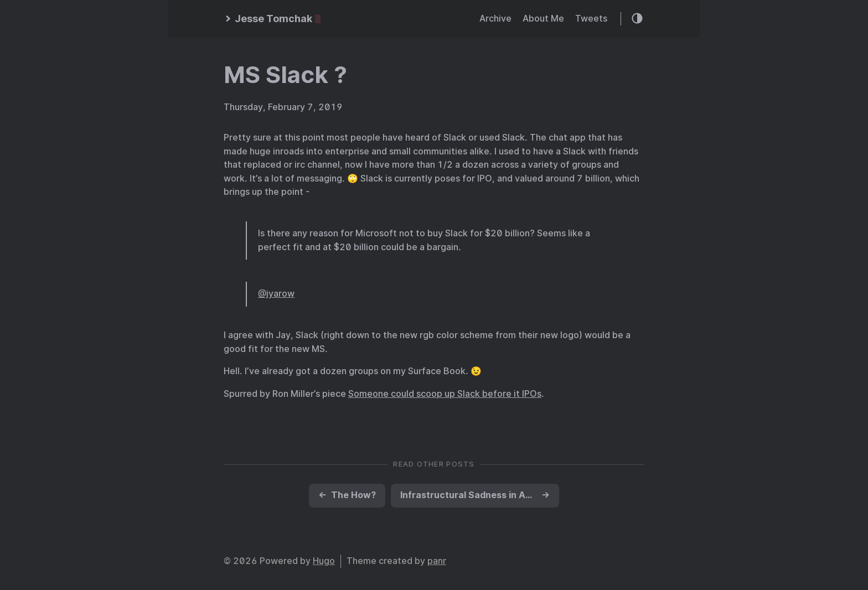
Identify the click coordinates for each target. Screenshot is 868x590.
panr (437, 561)
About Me (543, 19)
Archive (495, 19)
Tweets (591, 19)
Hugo (324, 561)
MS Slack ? (285, 75)
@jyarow (276, 294)
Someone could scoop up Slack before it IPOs (445, 394)
